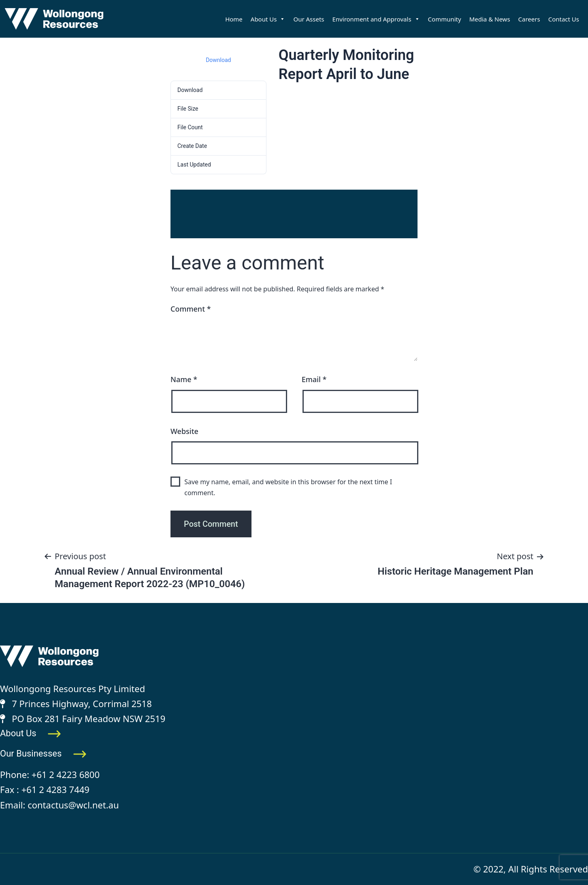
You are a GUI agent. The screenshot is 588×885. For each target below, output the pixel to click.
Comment (191, 309)
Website (184, 431)
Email (314, 379)
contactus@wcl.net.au (73, 805)
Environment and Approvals (376, 19)
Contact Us (564, 19)
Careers (529, 19)
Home (234, 19)
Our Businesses (43, 754)
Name (184, 379)
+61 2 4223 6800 (66, 774)
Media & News (490, 19)
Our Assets (309, 19)
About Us (268, 19)
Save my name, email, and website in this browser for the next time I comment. (288, 487)
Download (218, 60)
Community (445, 19)
